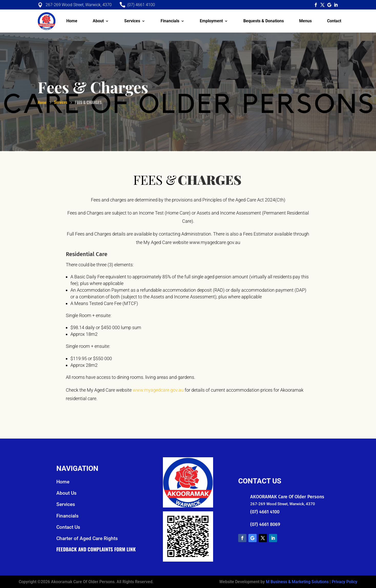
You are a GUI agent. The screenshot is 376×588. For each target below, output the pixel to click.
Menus (305, 21)
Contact (334, 21)
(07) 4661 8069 (265, 524)
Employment (211, 21)
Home (72, 21)
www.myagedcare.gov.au (158, 390)
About (98, 21)
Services (132, 21)
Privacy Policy (344, 582)
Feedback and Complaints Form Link (96, 549)
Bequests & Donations (264, 21)
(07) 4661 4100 (265, 512)
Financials (170, 21)
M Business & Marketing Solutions (297, 582)
